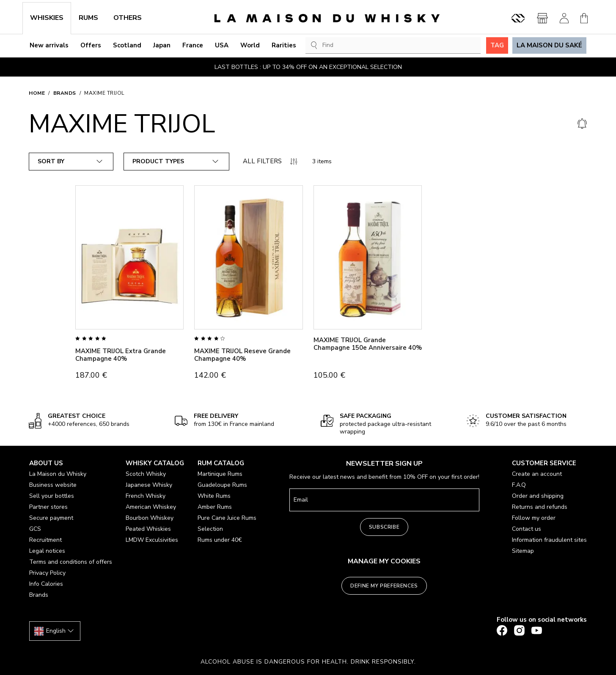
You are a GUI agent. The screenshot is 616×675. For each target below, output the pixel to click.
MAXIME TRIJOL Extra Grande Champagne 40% (121, 355)
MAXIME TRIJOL (104, 93)
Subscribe (384, 527)
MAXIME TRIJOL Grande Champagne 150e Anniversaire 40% (368, 344)
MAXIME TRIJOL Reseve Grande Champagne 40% (242, 355)
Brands (65, 93)
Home (37, 93)
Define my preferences (384, 586)
